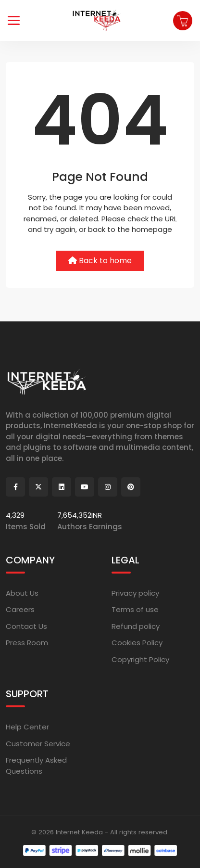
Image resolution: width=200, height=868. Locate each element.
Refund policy (136, 626)
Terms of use (135, 609)
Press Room (27, 643)
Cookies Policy (137, 643)
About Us (22, 593)
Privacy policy (135, 593)
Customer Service (38, 744)
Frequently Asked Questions (36, 766)
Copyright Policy (140, 659)
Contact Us (26, 626)
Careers (20, 609)
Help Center (27, 727)
